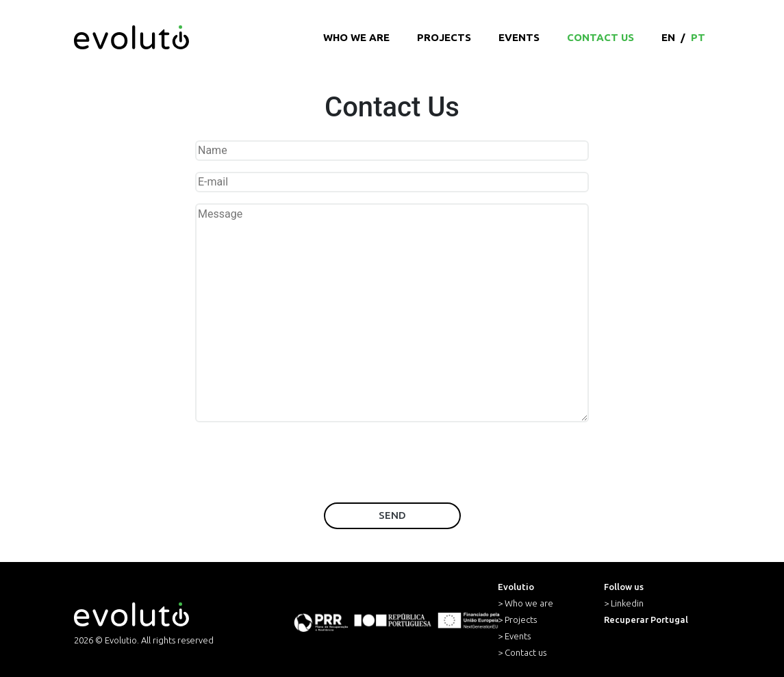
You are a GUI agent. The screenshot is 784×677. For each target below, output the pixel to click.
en (668, 37)
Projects (444, 37)
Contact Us (600, 37)
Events (519, 37)
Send (392, 515)
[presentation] (392, 465)
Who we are (356, 37)
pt (698, 37)
